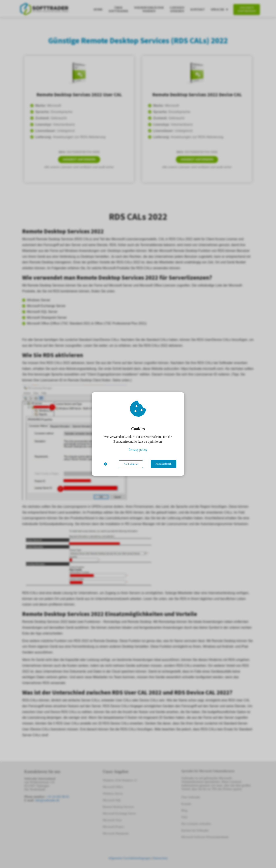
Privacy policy (138, 450)
